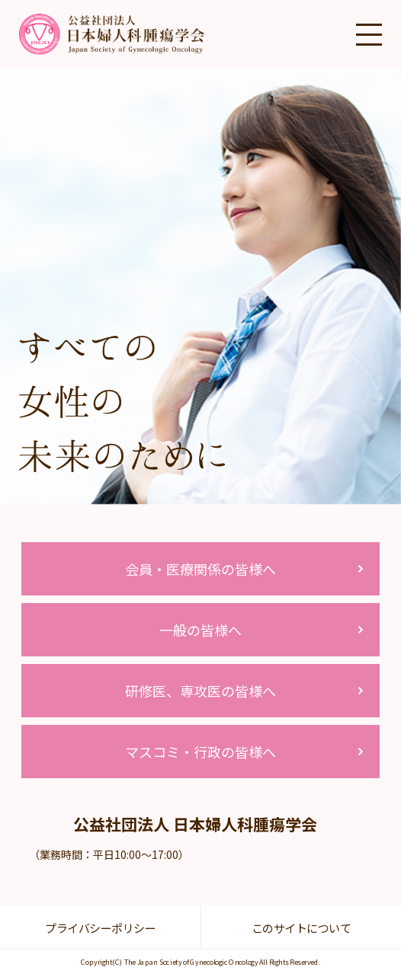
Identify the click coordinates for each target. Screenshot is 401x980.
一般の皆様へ (200, 630)
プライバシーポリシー (100, 928)
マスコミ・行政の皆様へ (200, 752)
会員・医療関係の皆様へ (200, 569)
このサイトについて (302, 928)
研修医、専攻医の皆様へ (200, 691)
